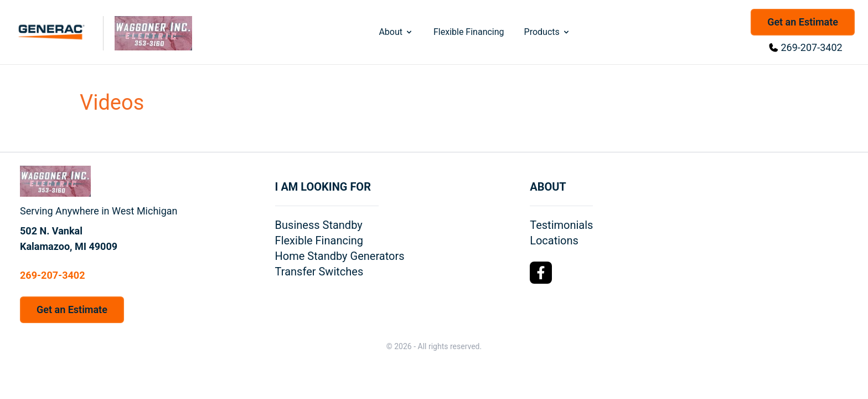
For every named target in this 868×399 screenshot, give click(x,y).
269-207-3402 (812, 47)
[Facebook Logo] (541, 273)
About (396, 32)
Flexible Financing (469, 32)
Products (547, 32)
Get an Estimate (803, 22)
